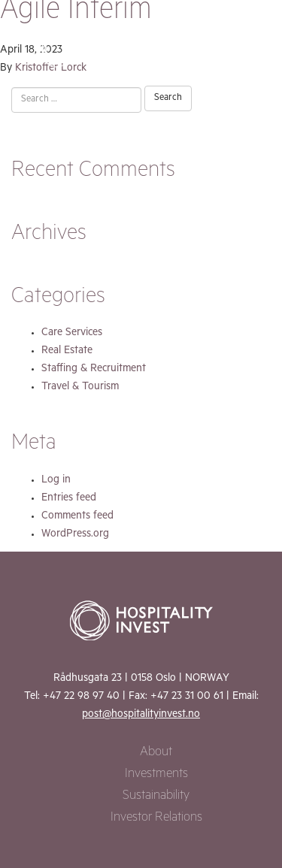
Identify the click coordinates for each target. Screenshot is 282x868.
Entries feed (69, 499)
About (156, 753)
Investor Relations (156, 819)
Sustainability (156, 797)
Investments (156, 775)
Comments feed (77, 517)
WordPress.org (75, 535)
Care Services (72, 334)
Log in (56, 481)
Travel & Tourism (80, 388)
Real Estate (67, 352)
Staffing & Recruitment (94, 370)
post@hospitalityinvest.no (141, 715)
